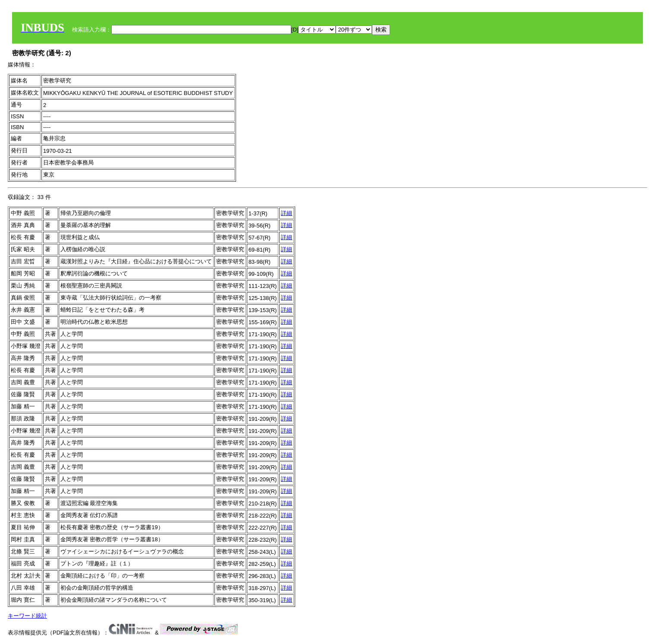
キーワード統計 (27, 616)
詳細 (287, 213)
